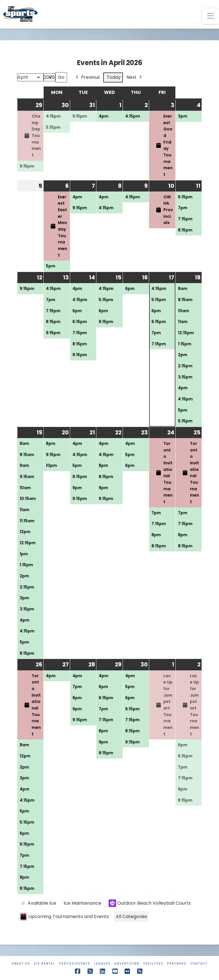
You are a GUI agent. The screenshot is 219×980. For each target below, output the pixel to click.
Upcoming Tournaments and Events (64, 917)
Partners (177, 964)
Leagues (102, 964)
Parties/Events (75, 964)
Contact (199, 964)
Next (135, 77)
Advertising (127, 964)
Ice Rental (45, 964)
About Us (21, 964)
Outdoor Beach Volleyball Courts (150, 903)
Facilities (153, 964)
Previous (87, 77)
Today (114, 77)
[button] (210, 16)
